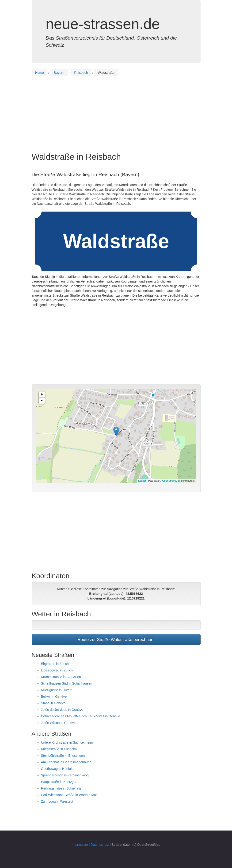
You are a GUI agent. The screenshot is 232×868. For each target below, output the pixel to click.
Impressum (80, 845)
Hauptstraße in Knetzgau (59, 782)
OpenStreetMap (171, 481)
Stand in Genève (53, 703)
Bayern (59, 73)
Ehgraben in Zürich (55, 664)
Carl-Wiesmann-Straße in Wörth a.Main (70, 795)
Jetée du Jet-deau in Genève (62, 710)
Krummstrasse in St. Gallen (61, 677)
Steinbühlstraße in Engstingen (63, 756)
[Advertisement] (116, 110)
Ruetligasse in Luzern (57, 690)
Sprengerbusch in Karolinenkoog (65, 775)
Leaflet (142, 481)
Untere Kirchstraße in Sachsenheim (67, 742)
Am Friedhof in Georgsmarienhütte (66, 762)
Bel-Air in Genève (54, 697)
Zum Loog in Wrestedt (57, 801)
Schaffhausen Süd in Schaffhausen (67, 683)
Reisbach (81, 73)
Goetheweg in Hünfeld (57, 769)
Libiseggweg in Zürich (57, 670)
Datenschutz (100, 845)
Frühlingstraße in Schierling (61, 788)
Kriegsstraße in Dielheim (59, 749)
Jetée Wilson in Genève (58, 723)
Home (40, 73)
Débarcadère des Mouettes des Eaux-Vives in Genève (81, 716)
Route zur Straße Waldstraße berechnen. (116, 640)
